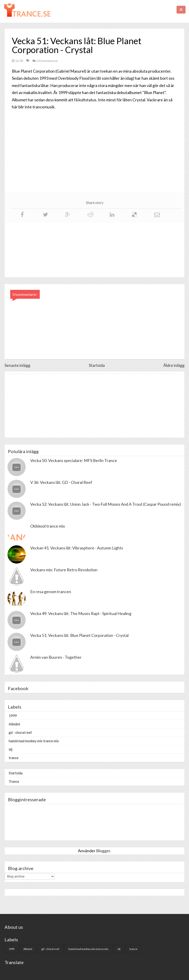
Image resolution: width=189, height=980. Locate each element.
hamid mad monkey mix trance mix (34, 741)
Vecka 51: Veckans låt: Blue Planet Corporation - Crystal (79, 635)
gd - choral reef (20, 732)
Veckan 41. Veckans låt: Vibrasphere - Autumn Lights (77, 548)
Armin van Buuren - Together (56, 657)
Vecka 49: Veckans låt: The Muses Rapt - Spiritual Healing (81, 613)
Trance (14, 781)
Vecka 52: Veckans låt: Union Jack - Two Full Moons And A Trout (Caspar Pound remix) (106, 504)
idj (10, 749)
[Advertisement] (94, 406)
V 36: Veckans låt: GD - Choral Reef (61, 482)
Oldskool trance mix (48, 526)
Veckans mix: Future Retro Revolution (64, 570)
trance (14, 758)
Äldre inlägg (174, 365)
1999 (13, 716)
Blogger (103, 851)
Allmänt (14, 724)
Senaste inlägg (17, 365)
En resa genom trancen (51, 592)
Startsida (97, 365)
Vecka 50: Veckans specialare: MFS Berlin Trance (74, 460)
